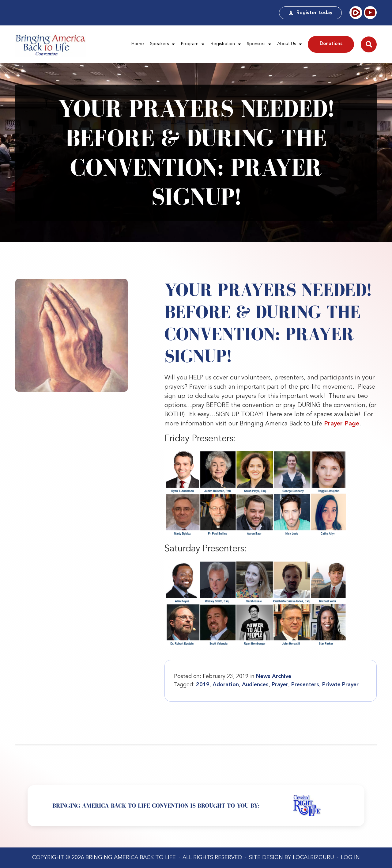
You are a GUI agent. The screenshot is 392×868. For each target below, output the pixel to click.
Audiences (255, 685)
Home (138, 44)
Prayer (280, 685)
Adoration (226, 685)
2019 (203, 685)
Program (192, 44)
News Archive (274, 676)
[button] (369, 44)
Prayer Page (342, 424)
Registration (226, 44)
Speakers (162, 44)
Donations (331, 44)
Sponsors (259, 44)
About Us (289, 44)
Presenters (305, 685)
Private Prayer (340, 685)
